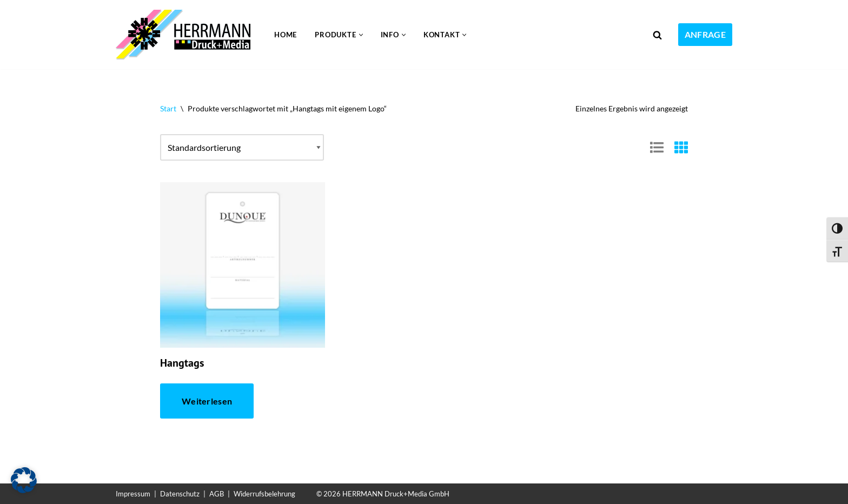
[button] (361, 35)
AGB (217, 494)
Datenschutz (180, 494)
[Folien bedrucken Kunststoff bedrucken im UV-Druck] (186, 35)
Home (286, 35)
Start (168, 108)
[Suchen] (657, 35)
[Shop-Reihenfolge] (242, 148)
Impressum (133, 494)
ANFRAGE (705, 34)
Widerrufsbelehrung (264, 494)
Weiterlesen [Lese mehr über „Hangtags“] (207, 401)
